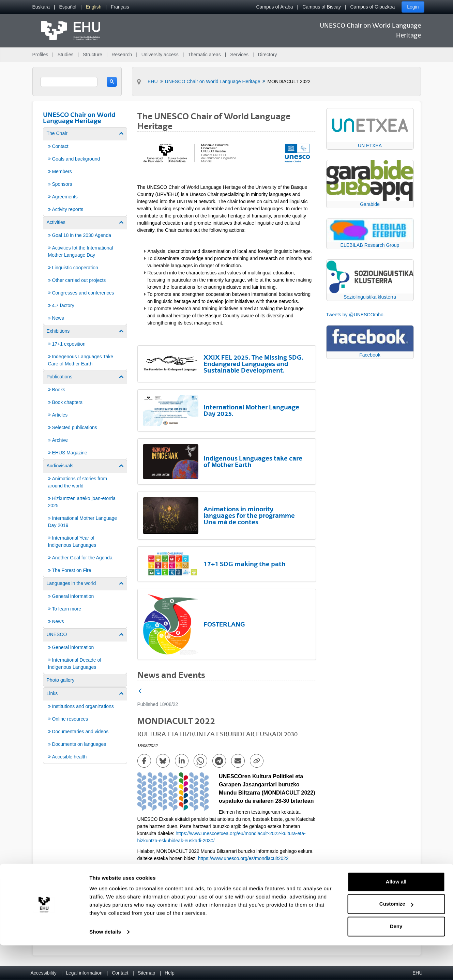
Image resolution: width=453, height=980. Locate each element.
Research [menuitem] (122, 55)
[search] (69, 82)
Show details (105, 967)
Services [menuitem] (239, 55)
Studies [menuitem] (66, 55)
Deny (396, 961)
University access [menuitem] (160, 55)
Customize (396, 939)
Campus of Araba (274, 7)
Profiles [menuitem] (40, 55)
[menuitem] (41, 7)
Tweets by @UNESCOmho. (356, 315)
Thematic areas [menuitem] (204, 55)
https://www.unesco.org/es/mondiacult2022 (243, 858)
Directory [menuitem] (267, 55)
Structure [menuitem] (93, 55)
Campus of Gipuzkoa (373, 7)
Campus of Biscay (322, 7)
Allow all (396, 916)
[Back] (140, 691)
